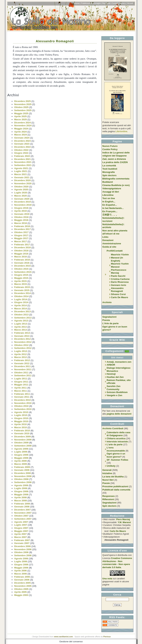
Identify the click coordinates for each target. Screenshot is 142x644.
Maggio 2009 (21, 458)
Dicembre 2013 (23, 311)
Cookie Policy (110, 149)
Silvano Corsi (118, 294)
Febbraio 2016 (22, 260)
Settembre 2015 (23, 272)
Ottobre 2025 (21, 107)
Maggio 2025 (21, 113)
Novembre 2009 (23, 440)
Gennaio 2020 (22, 199)
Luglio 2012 (21, 351)
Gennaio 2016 (22, 263)
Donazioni (108, 240)
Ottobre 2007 (21, 516)
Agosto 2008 (21, 485)
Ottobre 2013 (21, 315)
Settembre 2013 (23, 318)
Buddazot (108, 182)
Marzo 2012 (21, 357)
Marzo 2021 (21, 174)
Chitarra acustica (116, 438)
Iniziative (107, 473)
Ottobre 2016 (21, 251)
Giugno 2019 (21, 208)
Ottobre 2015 (21, 269)
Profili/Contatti (115, 251)
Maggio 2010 (21, 421)
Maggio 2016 (21, 254)
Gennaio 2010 (22, 433)
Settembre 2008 (23, 482)
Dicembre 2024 (23, 123)
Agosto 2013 (21, 321)
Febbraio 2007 (22, 540)
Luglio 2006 (21, 561)
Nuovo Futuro (110, 146)
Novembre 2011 (23, 369)
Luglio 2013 (21, 324)
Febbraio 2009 (22, 467)
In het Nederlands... (113, 208)
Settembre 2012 (23, 348)
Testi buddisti (110, 169)
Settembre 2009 (23, 446)
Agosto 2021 (21, 168)
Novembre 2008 (23, 476)
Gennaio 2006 (22, 580)
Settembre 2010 (23, 409)
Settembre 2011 (23, 375)
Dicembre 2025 (23, 101)
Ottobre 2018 (21, 217)
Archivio (107, 302)
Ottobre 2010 (21, 406)
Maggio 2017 (21, 238)
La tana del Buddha (113, 477)
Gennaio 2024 (22, 138)
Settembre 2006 (23, 555)
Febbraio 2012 (22, 360)
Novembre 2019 (23, 205)
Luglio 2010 (21, 415)
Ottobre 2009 (21, 443)
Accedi (130, 3)
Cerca (117, 595)
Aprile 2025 (21, 116)
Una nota (107, 579)
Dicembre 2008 (23, 473)
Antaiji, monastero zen (119, 362)
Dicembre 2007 (23, 510)
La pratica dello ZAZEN (115, 162)
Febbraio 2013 (22, 333)
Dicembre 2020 (23, 180)
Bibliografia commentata (116, 179)
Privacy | (123, 3)
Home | (78, 3)
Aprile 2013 (21, 327)
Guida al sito (109, 247)
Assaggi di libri (111, 192)
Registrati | (107, 3)
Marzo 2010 (21, 427)
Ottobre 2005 (21, 589)
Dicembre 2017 (23, 229)
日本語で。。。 (110, 215)
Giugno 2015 (21, 275)
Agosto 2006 (21, 559)
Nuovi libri (108, 480)
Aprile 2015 (21, 281)
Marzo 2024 (21, 135)
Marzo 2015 (21, 284)
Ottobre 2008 (21, 479)
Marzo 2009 (21, 464)
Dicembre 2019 (23, 202)
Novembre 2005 (23, 586)
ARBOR (111, 365)
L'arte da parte (115, 444)
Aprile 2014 (21, 305)
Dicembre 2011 (23, 366)
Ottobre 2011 (21, 373)
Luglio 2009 (21, 452)
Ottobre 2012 (21, 345)
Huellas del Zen (115, 377)
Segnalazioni (109, 317)
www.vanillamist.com (64, 637)
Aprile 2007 (21, 534)
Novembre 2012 (23, 342)
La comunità (109, 166)
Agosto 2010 (21, 412)
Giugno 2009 (21, 455)
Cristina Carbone (120, 279)
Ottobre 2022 (21, 150)
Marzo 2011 (21, 391)
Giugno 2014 (21, 302)
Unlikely (111, 466)
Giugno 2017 (21, 235)
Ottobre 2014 (21, 296)
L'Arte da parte (111, 323)
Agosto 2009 (21, 449)
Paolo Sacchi (118, 276)
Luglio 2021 (21, 171)
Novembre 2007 (23, 513)
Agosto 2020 (21, 190)
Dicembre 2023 (23, 141)
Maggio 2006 (21, 568)
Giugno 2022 (21, 153)
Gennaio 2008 (22, 507)
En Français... (110, 211)
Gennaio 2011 (22, 397)
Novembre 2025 (23, 104)
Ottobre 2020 (21, 187)
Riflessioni (108, 499)
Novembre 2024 (23, 126)
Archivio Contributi (113, 428)
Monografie (109, 172)
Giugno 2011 (21, 382)
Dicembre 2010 (23, 400)
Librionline (121, 131)
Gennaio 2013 (22, 336)
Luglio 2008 (21, 488)
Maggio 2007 (21, 531)
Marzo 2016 (21, 257)
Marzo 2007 (21, 537)
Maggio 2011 (21, 385)
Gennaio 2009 (22, 470)
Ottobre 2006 (21, 552)
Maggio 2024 (21, 129)
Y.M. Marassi (124, 522)
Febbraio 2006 (22, 577)
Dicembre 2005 (23, 583)
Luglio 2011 (21, 379)
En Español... (110, 205)
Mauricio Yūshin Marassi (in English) (120, 258)
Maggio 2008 (21, 495)
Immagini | (97, 3)
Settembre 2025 (23, 110)
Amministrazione (112, 244)
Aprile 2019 (21, 211)
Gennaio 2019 (22, 214)
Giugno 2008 (21, 491)
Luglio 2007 (21, 525)
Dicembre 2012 (23, 339)
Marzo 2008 (21, 501)
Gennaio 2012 (22, 363)
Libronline (108, 195)
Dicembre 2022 (23, 147)
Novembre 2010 (23, 403)
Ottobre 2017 (21, 232)
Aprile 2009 (21, 461)
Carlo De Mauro (120, 297)
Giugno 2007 (21, 528)
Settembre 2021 (23, 165)
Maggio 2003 (21, 595)
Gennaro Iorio (119, 285)
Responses (109, 496)
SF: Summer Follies (118, 460)
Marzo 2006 (21, 574)
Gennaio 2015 (22, 290)
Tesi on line (109, 198)
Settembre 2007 (23, 519)
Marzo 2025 (21, 119)
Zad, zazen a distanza (114, 159)
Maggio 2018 (21, 220)
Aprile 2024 (21, 132)
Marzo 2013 (21, 330)
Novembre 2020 (23, 183)
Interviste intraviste (117, 442)
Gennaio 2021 (22, 177)
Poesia (106, 320)
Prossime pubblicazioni (115, 486)
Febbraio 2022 (22, 156)
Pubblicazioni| (87, 3)
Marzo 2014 (21, 309)
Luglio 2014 (21, 299)
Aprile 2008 (21, 497)
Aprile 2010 (21, 424)
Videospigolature (112, 188)
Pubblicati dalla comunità (116, 490)
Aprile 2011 (21, 388)
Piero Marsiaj (123, 519)
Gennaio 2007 (22, 543)
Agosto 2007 (21, 522)
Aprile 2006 (21, 571)
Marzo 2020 (21, 196)
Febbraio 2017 (22, 245)
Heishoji (111, 374)
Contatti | (115, 3)
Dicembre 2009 (23, 437)
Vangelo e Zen (114, 395)
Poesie (106, 483)
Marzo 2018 (21, 223)
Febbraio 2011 (22, 394)
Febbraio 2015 (22, 287)
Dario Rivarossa (120, 282)
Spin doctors (109, 175)
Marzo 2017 (21, 241)
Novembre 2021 (23, 162)
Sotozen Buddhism (117, 392)
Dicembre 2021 (23, 159)
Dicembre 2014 (23, 293)
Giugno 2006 (21, 565)
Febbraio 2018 (22, 226)
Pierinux (107, 637)
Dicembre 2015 (23, 266)
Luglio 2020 (21, 193)
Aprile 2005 (21, 592)
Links (105, 237)
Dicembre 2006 (23, 546)
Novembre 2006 (23, 549)
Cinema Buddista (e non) (116, 185)
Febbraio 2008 (22, 504)
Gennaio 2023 (22, 144)
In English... (109, 202)
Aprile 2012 (21, 354)
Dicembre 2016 (23, 247)
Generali (107, 470)
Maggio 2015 (21, 278)
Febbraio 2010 (22, 431)
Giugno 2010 (21, 418)
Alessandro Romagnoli (55, 41)
